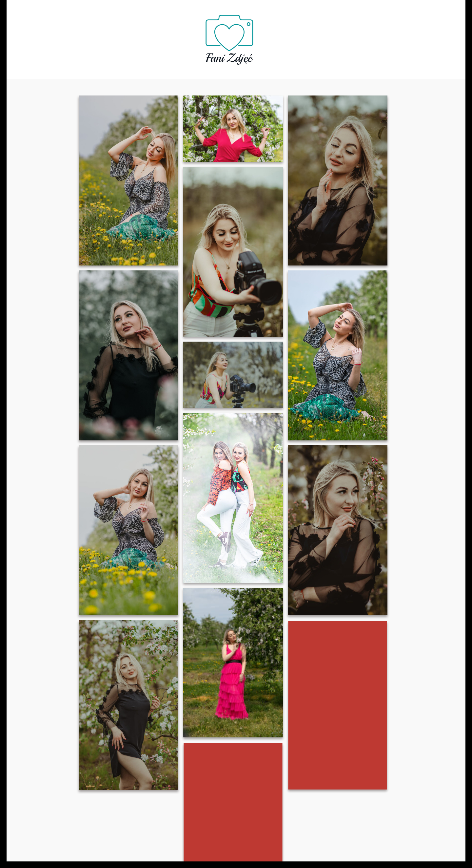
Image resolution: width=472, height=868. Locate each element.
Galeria (283, 37)
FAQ (187, 37)
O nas (134, 37)
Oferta (162, 37)
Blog (311, 37)
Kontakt (339, 37)
